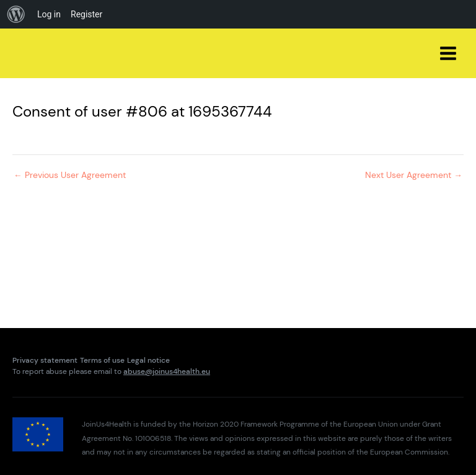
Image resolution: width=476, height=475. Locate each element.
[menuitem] (16, 14)
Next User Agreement (414, 175)
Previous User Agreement (70, 175)
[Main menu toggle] (448, 54)
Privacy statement (45, 360)
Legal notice (148, 360)
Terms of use (102, 360)
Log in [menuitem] (49, 14)
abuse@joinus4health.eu (167, 371)
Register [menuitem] (86, 14)
